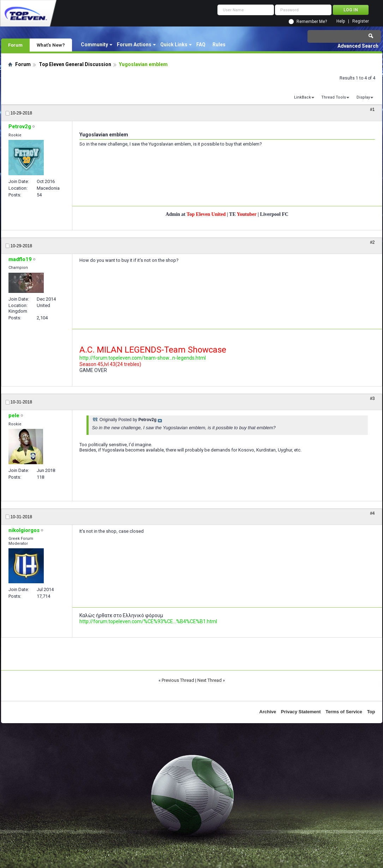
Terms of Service (344, 712)
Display (363, 97)
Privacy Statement (301, 712)
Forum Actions (134, 45)
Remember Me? (312, 22)
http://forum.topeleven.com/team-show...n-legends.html (143, 358)
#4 (372, 513)
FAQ (201, 45)
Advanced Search (358, 46)
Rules (219, 45)
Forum (15, 45)
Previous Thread (178, 680)
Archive (268, 712)
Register (361, 21)
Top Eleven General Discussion (75, 64)
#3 (372, 398)
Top (371, 712)
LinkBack (303, 97)
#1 (372, 110)
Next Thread (210, 680)
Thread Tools (334, 97)
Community (94, 45)
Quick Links (174, 45)
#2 (372, 242)
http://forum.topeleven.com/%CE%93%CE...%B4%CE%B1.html (148, 621)
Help (341, 21)
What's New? (51, 45)
